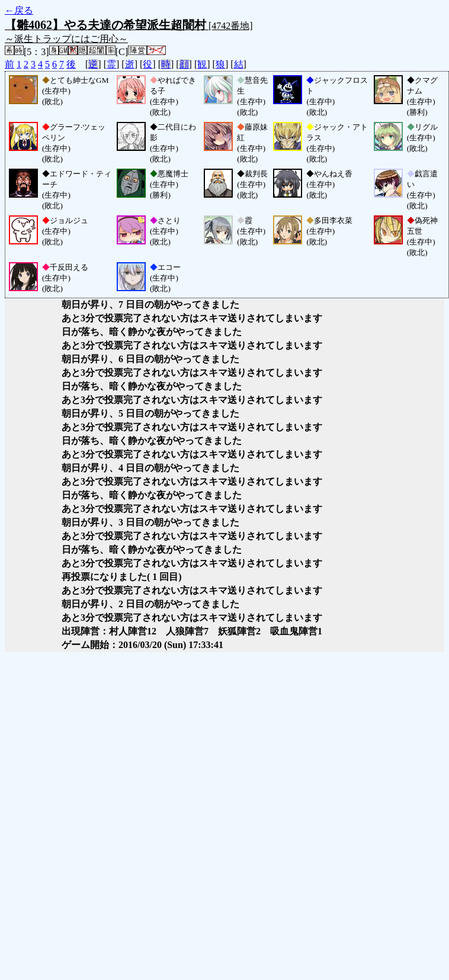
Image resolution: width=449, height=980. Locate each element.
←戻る (19, 10)
